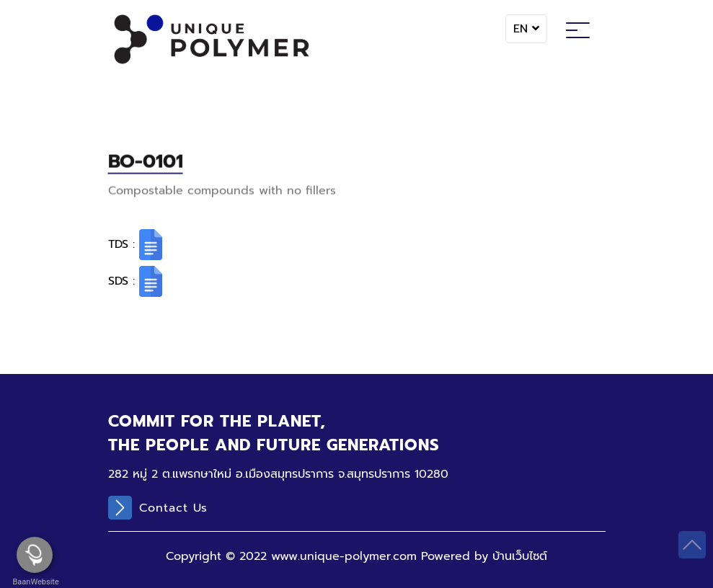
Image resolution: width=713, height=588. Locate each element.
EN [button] (526, 29)
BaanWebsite (35, 582)
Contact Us (158, 508)
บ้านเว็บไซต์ (520, 556)
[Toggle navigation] (578, 32)
